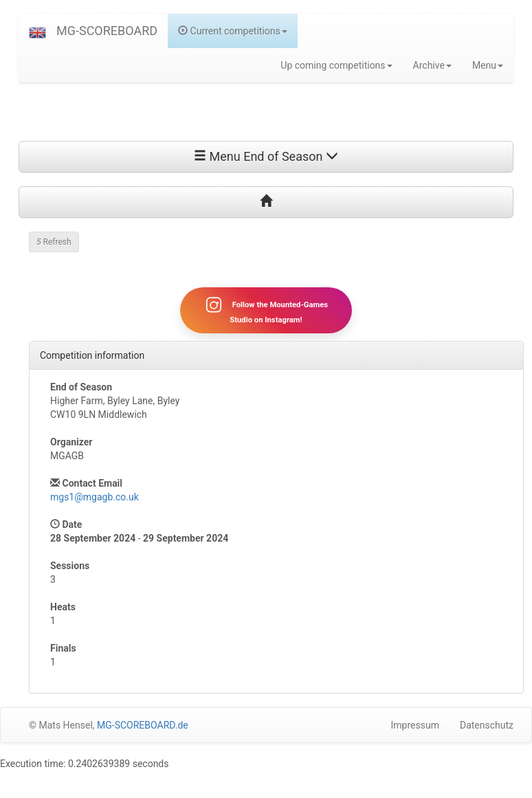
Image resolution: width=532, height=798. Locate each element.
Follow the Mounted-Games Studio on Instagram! (266, 310)
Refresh (54, 242)
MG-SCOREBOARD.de (143, 725)
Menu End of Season (266, 156)
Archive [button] (432, 65)
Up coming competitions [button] (336, 65)
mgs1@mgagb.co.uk (95, 497)
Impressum (415, 725)
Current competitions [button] (233, 31)
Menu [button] (488, 65)
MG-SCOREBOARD (107, 31)
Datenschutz (487, 725)
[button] (37, 31)
